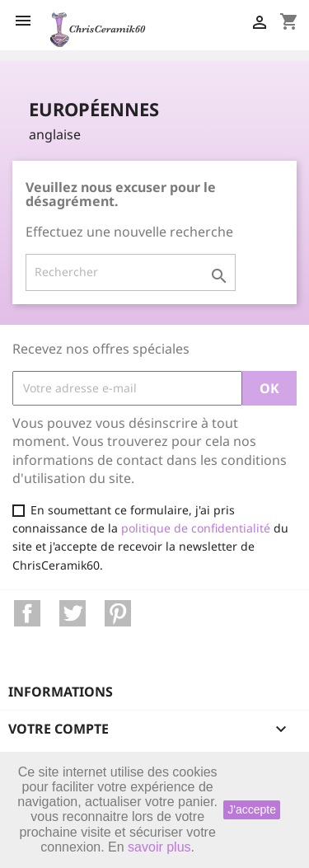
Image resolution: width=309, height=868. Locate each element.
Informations (61, 692)
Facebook (27, 613)
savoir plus (159, 847)
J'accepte (252, 809)
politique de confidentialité (196, 528)
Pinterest (118, 613)
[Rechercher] (131, 272)
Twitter (73, 613)
